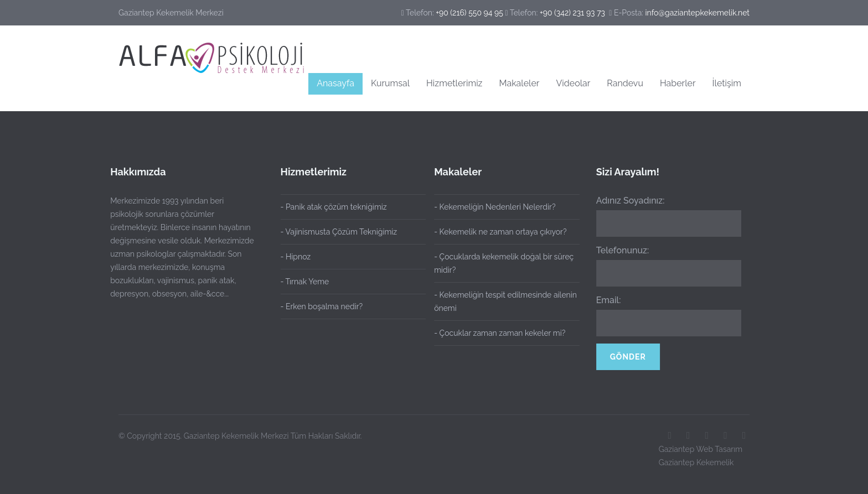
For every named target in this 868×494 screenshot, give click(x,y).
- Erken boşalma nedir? (322, 306)
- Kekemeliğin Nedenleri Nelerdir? (492, 207)
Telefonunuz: (621, 250)
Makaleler (520, 83)
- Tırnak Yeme (305, 282)
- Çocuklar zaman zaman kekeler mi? (497, 333)
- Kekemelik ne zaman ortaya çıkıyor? (498, 232)
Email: (606, 300)
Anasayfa (335, 83)
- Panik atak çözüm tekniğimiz (334, 207)
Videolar (573, 83)
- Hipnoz (296, 257)
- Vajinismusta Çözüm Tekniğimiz (339, 232)
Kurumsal (390, 83)
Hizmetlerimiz (454, 83)
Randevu (625, 83)
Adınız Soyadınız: (628, 201)
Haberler (678, 83)
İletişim (727, 83)
